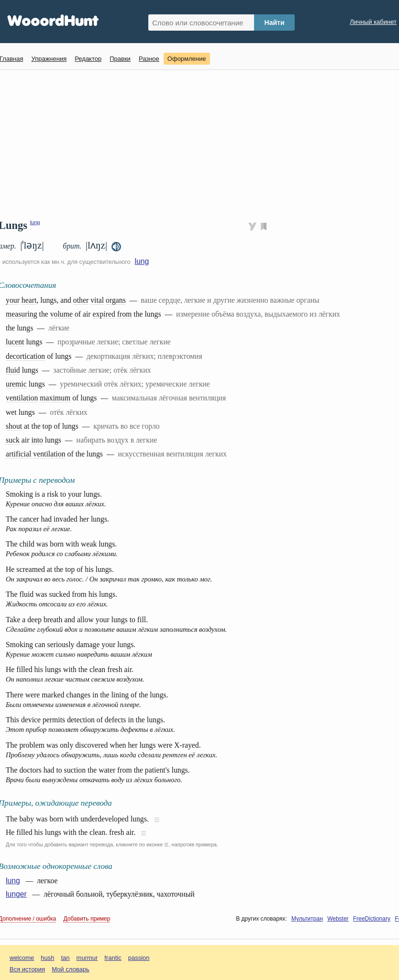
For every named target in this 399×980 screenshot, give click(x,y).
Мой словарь (71, 969)
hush (47, 958)
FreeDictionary (372, 919)
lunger (16, 894)
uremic (16, 384)
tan (66, 958)
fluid (13, 370)
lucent (15, 342)
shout (14, 426)
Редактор (88, 59)
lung (35, 222)
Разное (149, 59)
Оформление (187, 59)
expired (104, 314)
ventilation (22, 398)
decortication (25, 356)
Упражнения (49, 59)
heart (29, 300)
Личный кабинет (373, 22)
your (13, 300)
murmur (87, 958)
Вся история (27, 969)
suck (13, 440)
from (125, 314)
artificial (18, 454)
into (37, 440)
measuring (22, 314)
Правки (120, 59)
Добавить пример (87, 919)
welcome (22, 958)
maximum (55, 398)
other (81, 300)
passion (139, 958)
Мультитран (307, 919)
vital (97, 300)
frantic (113, 958)
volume (61, 314)
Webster (338, 919)
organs (116, 300)
